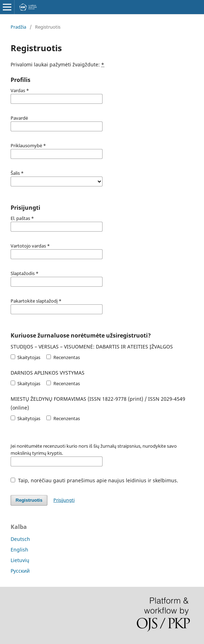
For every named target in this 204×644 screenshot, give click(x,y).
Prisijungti (64, 500)
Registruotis (29, 500)
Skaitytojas (25, 357)
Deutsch (20, 539)
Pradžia (18, 27)
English (19, 550)
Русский (20, 571)
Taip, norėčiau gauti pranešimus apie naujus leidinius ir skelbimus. (94, 480)
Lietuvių (20, 560)
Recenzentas (63, 357)
